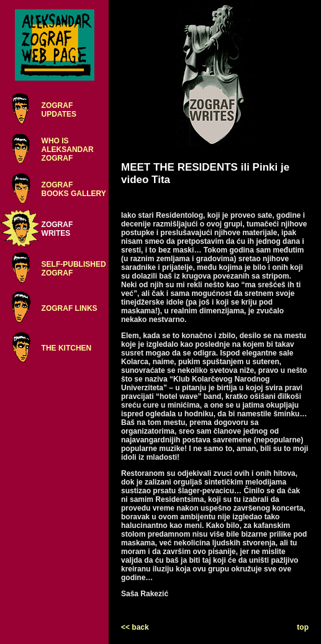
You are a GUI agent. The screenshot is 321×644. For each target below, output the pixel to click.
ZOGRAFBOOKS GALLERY (74, 189)
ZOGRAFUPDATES (59, 110)
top (303, 627)
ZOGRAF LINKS (70, 308)
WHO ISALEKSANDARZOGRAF (68, 150)
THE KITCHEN (67, 348)
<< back (135, 627)
